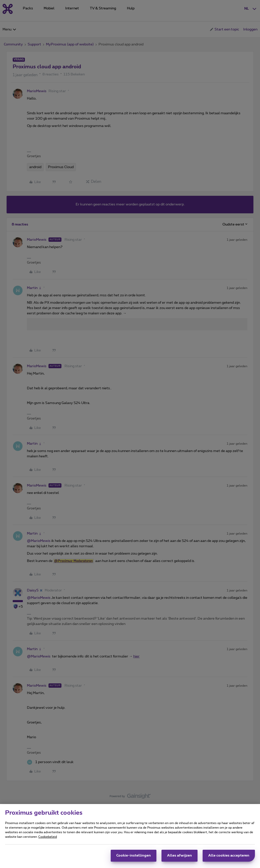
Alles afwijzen (180, 856)
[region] (130, 836)
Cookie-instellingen (134, 856)
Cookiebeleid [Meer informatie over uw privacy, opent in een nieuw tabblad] (48, 837)
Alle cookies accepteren (229, 856)
